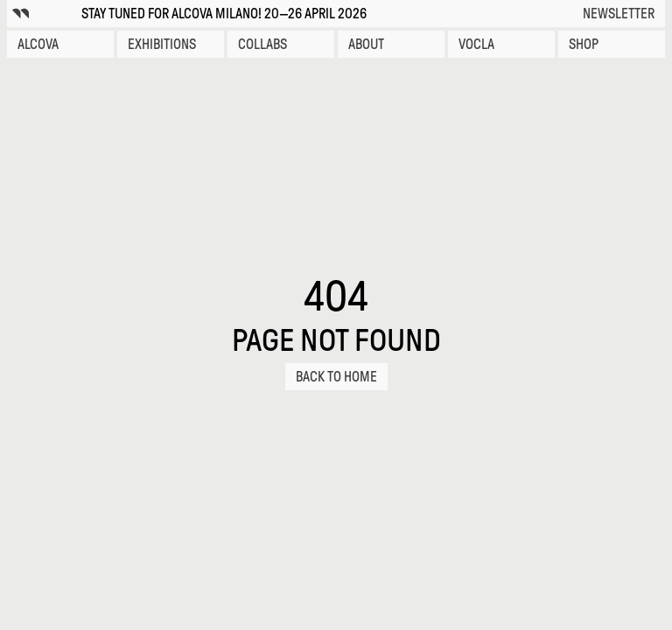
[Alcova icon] (21, 14)
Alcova (38, 44)
